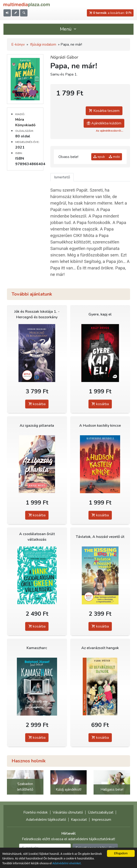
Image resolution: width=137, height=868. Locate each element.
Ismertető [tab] (62, 177)
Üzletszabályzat (101, 812)
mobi (114, 157)
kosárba (37, 404)
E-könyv (18, 44)
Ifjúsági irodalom (43, 44)
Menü (69, 29)
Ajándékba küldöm (104, 123)
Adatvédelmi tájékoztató (46, 820)
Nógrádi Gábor (64, 57)
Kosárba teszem (104, 111)
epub (99, 157)
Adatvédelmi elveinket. (67, 863)
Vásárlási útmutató (68, 812)
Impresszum (101, 820)
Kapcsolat (79, 820)
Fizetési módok (36, 812)
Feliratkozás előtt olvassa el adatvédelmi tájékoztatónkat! (68, 839)
